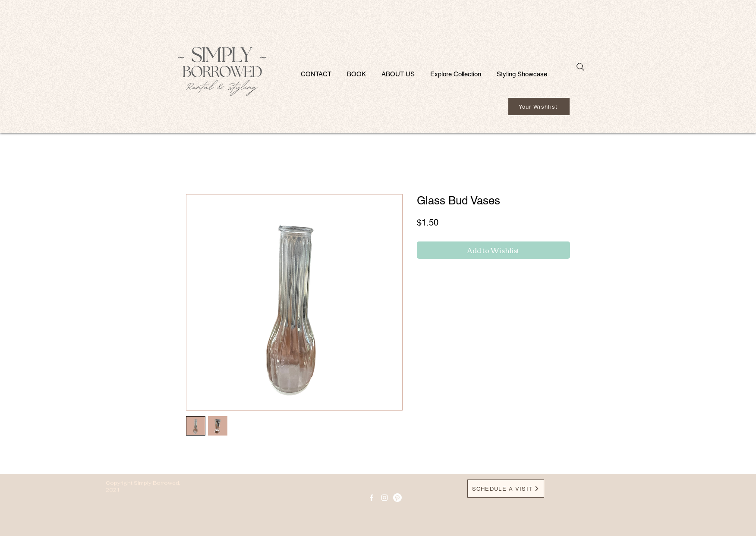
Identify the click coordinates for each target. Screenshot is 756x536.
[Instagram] (384, 498)
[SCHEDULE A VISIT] (506, 489)
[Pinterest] (397, 498)
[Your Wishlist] (539, 107)
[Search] (580, 67)
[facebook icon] (372, 498)
